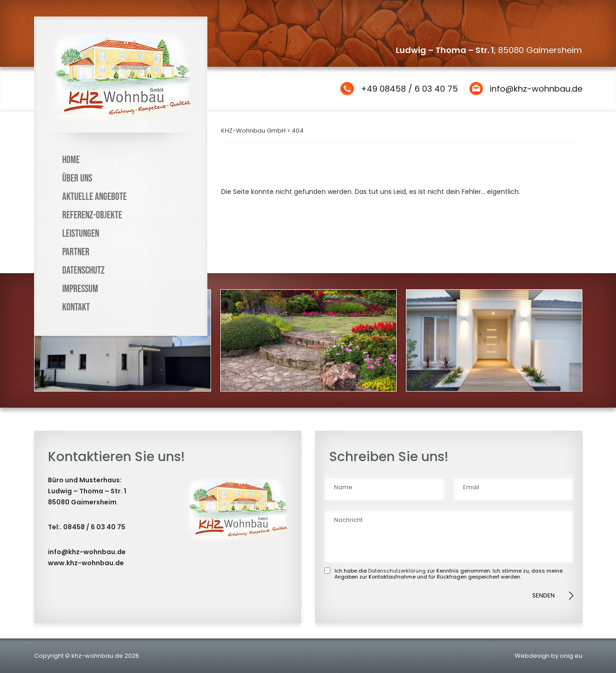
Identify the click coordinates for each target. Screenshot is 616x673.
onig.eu (571, 656)
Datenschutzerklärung (397, 571)
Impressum (80, 289)
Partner (76, 252)
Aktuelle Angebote (94, 197)
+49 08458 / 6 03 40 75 (409, 89)
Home (71, 160)
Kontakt (76, 307)
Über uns (77, 178)
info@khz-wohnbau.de (536, 89)
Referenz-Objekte (92, 215)
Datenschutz (83, 271)
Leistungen (81, 234)
